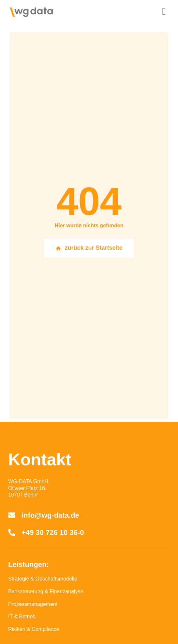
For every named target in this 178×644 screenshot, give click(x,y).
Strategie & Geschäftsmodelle (43, 579)
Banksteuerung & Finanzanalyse (46, 591)
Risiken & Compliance (34, 629)
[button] (164, 11)
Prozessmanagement (33, 604)
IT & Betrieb (22, 616)
